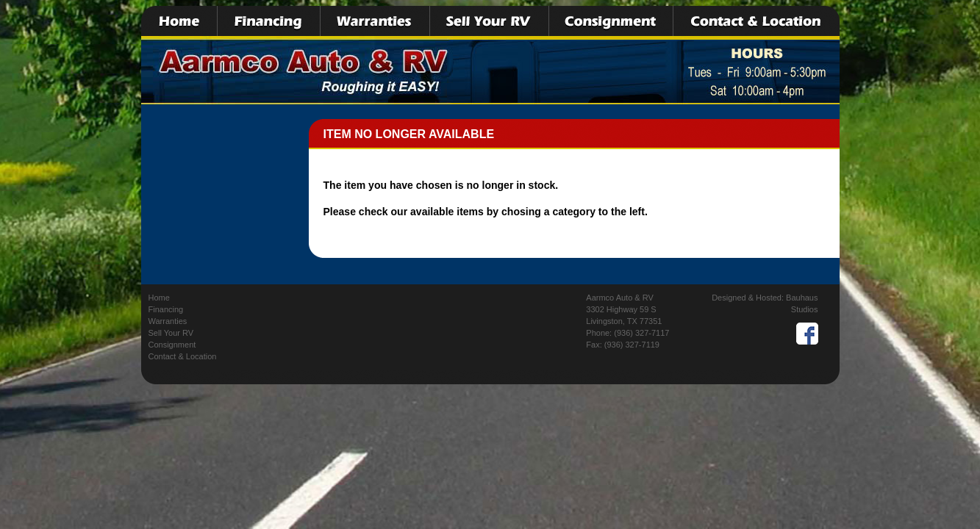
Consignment (172, 345)
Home (159, 298)
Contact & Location (183, 356)
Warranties (168, 321)
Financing (166, 309)
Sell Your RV (171, 333)
